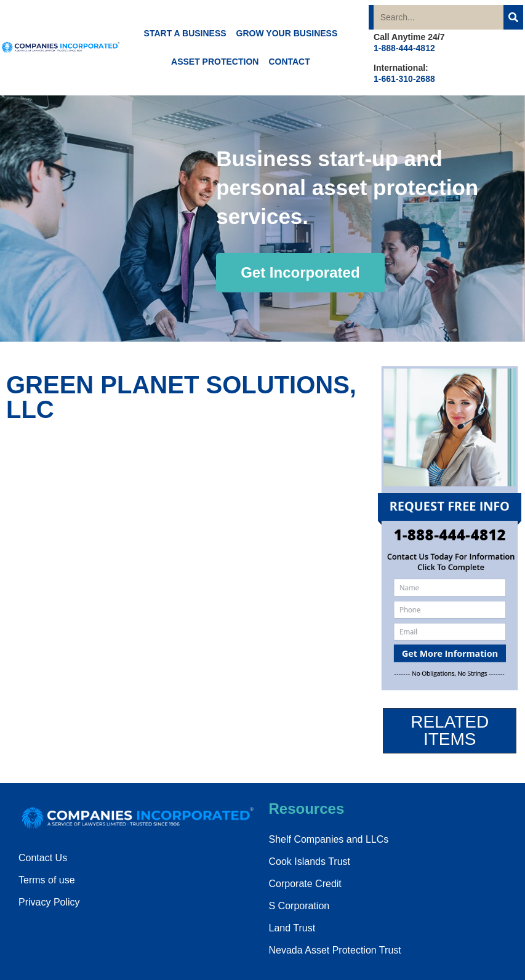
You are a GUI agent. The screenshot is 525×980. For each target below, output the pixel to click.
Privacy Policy (49, 902)
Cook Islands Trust (310, 862)
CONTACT (289, 62)
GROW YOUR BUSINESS (287, 33)
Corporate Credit (305, 884)
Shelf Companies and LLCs (329, 839)
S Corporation (299, 906)
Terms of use (47, 880)
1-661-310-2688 (404, 79)
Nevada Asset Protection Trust (335, 950)
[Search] (513, 17)
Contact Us (43, 858)
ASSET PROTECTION (215, 62)
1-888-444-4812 (404, 48)
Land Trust (292, 928)
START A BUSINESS (185, 33)
